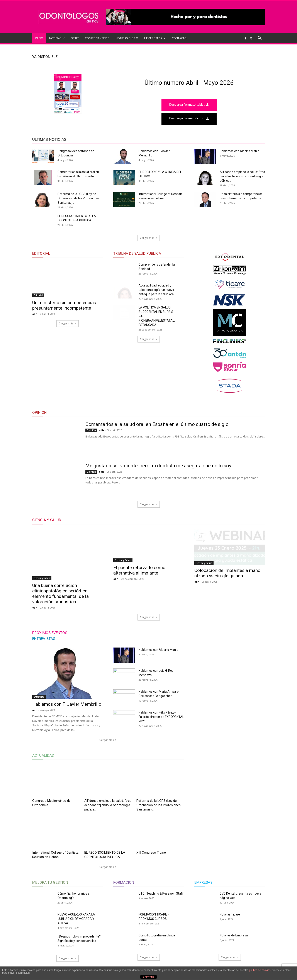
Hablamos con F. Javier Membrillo (67, 704)
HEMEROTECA (155, 38)
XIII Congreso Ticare (151, 853)
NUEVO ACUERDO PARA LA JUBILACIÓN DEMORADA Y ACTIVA (76, 919)
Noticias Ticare (230, 914)
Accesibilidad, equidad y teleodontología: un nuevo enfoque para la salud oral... (157, 290)
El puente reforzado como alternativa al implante (139, 588)
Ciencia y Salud (42, 578)
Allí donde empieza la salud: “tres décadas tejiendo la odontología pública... (242, 176)
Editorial (38, 295)
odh (35, 314)
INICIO (39, 38)
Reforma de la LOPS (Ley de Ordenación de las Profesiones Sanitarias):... (79, 198)
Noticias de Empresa (234, 935)
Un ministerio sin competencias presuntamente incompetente (64, 305)
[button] (260, 38)
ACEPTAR (148, 977)
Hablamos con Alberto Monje (239, 151)
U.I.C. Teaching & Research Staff (161, 894)
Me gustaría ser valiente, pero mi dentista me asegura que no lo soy (158, 466)
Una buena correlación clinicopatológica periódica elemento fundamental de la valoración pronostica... (60, 594)
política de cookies (260, 970)
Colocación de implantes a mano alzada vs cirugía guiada (227, 588)
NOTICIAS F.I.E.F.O (127, 38)
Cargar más (149, 238)
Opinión (91, 430)
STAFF (75, 38)
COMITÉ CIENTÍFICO (97, 38)
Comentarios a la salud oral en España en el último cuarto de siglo (157, 424)
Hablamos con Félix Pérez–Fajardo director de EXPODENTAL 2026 (161, 717)
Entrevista (39, 697)
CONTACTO (179, 38)
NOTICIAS (57, 38)
